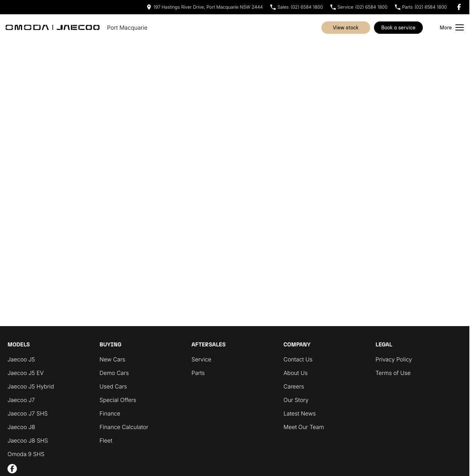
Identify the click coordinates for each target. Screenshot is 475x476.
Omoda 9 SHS (26, 454)
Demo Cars (114, 373)
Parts (198, 373)
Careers (294, 386)
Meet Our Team (304, 427)
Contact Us (298, 359)
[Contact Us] (205, 7)
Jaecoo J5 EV (26, 373)
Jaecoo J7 (21, 400)
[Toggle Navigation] (452, 27)
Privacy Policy (394, 359)
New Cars (112, 359)
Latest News (300, 413)
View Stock (346, 28)
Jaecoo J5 (21, 359)
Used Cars (113, 386)
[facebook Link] (459, 7)
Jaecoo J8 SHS (28, 440)
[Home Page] (53, 27)
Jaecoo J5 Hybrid (31, 386)
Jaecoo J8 (21, 427)
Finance (110, 413)
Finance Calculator (124, 427)
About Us (296, 373)
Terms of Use (393, 373)
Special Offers (118, 400)
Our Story (296, 400)
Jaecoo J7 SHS (28, 413)
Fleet (106, 440)
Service (201, 359)
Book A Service (398, 28)
